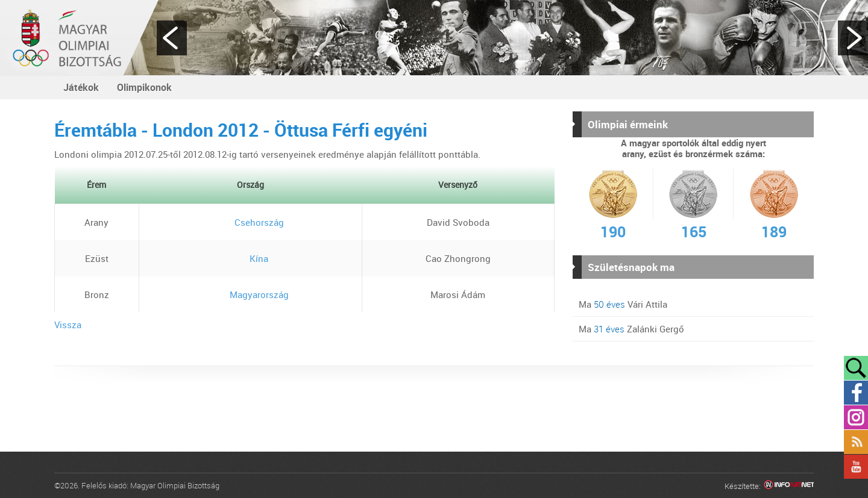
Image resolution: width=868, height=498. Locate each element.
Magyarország (250, 294)
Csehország (250, 222)
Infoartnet (789, 486)
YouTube (856, 467)
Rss (856, 442)
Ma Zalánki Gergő (631, 329)
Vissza (68, 325)
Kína (250, 258)
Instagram (856, 417)
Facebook (856, 393)
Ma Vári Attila (623, 304)
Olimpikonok (144, 87)
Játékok (81, 87)
